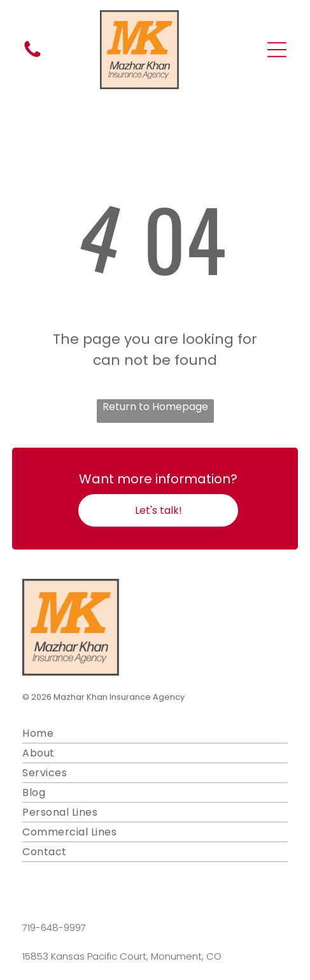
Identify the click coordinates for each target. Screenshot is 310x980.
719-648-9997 (54, 927)
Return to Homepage (155, 407)
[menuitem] (155, 734)
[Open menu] (277, 50)
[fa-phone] (32, 56)
